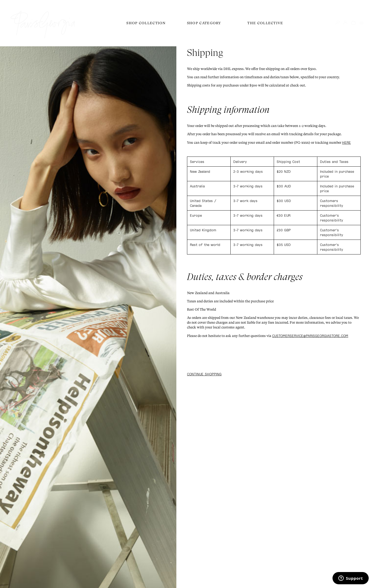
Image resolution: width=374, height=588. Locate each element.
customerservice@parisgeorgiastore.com (310, 336)
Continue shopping (204, 374)
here (346, 142)
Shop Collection (146, 23)
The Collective (265, 23)
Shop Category (204, 23)
